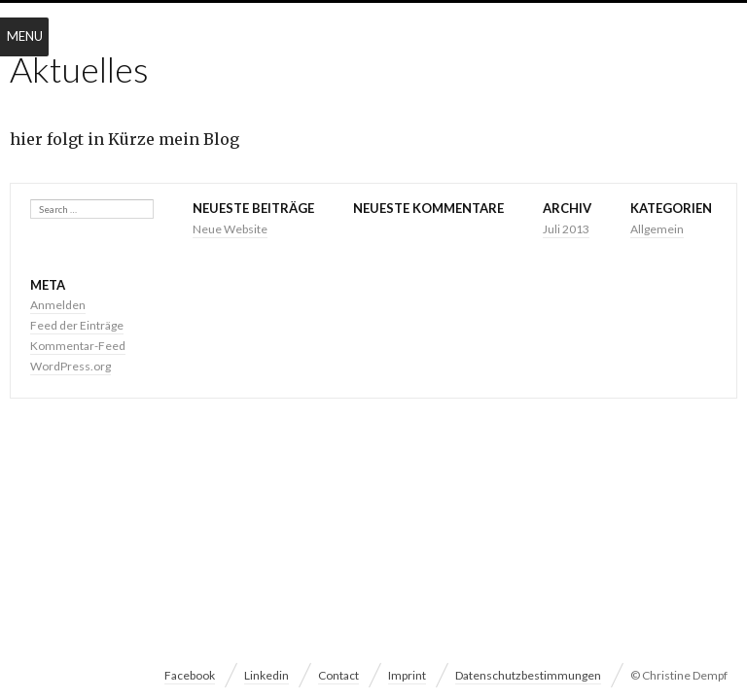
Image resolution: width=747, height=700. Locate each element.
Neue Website (230, 229)
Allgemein (657, 229)
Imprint (407, 675)
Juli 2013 (566, 229)
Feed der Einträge (77, 325)
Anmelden (58, 305)
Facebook (190, 675)
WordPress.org (71, 366)
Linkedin (267, 675)
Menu (25, 36)
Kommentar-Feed (78, 346)
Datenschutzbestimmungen (528, 675)
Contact (338, 675)
